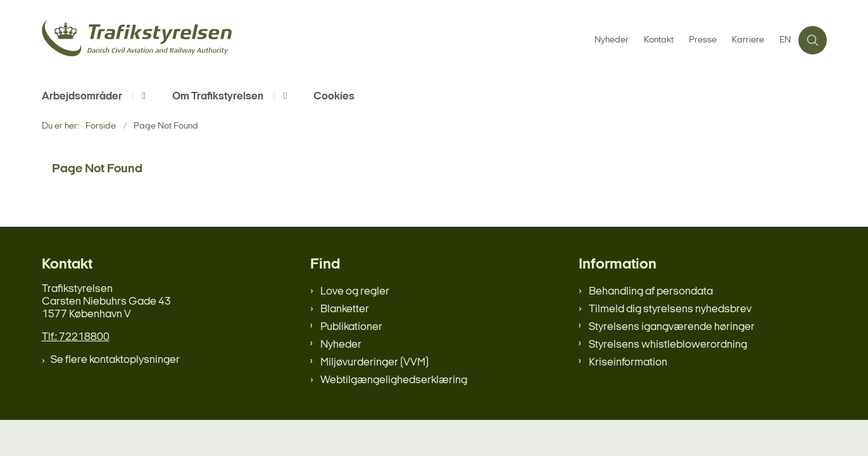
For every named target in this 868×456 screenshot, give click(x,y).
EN (785, 41)
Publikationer (351, 327)
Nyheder (341, 345)
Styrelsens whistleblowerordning (668, 345)
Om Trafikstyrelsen (218, 97)
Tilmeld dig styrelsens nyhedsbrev (670, 309)
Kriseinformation (628, 363)
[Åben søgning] (813, 40)
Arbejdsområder (82, 97)
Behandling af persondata (651, 292)
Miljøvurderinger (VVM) (374, 363)
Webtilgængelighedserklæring (394, 380)
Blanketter (345, 309)
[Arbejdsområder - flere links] (142, 96)
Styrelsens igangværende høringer (672, 327)
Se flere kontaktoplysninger (115, 360)
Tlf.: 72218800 (76, 337)
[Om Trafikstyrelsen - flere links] (283, 96)
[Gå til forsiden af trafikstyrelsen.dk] (314, 40)
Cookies (334, 97)
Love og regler (355, 292)
